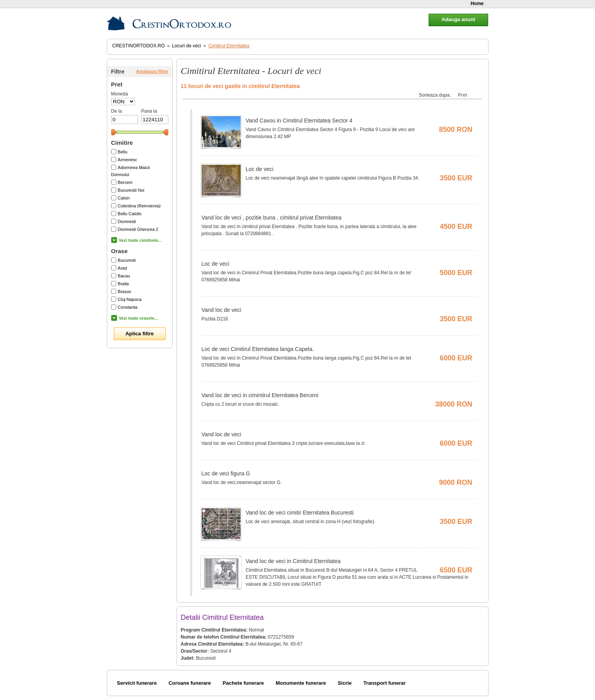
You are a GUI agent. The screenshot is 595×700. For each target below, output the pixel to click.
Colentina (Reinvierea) (139, 206)
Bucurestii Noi (131, 190)
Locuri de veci (186, 46)
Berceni (125, 182)
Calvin (124, 198)
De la (117, 111)
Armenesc (128, 160)
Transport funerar (384, 683)
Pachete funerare (243, 683)
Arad (122, 268)
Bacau (124, 276)
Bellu (123, 152)
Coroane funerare (189, 683)
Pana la (149, 111)
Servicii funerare (137, 683)
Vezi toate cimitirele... (140, 240)
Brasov (124, 292)
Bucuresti (127, 260)
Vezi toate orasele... (139, 318)
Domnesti (127, 221)
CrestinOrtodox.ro (139, 46)
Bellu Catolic (130, 214)
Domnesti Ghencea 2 (138, 229)
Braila (123, 284)
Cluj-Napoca (130, 299)
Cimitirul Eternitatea (229, 46)
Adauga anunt (458, 19)
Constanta (128, 307)
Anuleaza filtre (152, 72)
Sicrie (345, 683)
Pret (462, 95)
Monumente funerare (301, 683)
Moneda (120, 94)
